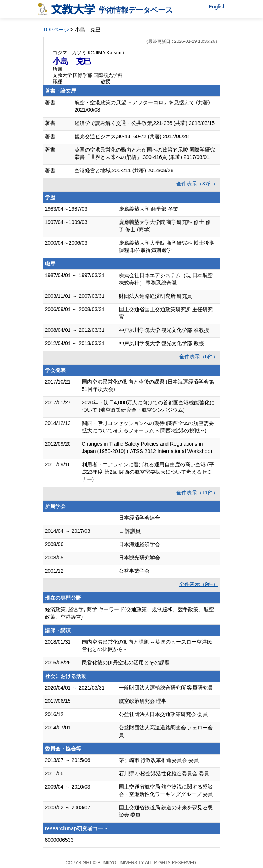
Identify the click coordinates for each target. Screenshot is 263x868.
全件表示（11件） (197, 493)
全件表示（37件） (197, 184)
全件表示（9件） (199, 584)
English (217, 7)
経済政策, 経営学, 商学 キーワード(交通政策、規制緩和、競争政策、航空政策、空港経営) (129, 613)
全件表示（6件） (199, 357)
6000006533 (59, 840)
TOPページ (56, 30)
